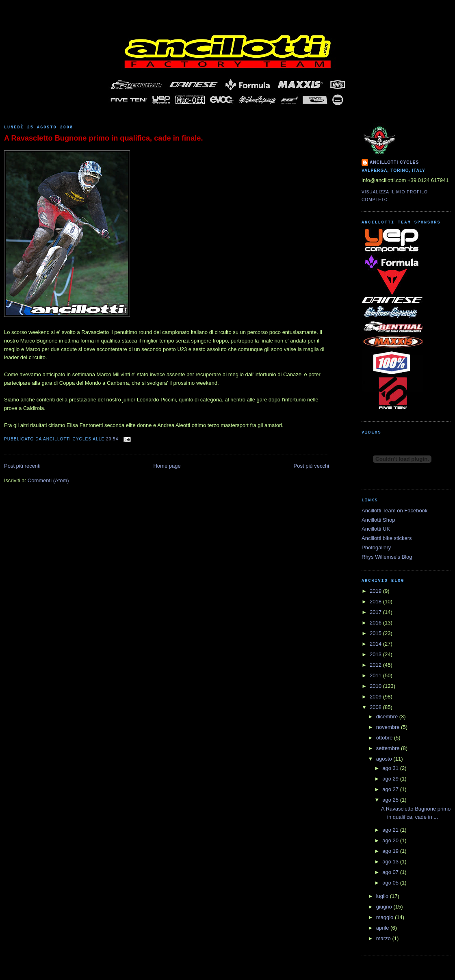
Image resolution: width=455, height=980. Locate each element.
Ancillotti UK (376, 529)
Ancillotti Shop (378, 520)
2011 (376, 675)
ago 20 (391, 840)
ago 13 (391, 862)
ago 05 (391, 883)
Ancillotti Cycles (394, 162)
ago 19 (391, 851)
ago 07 (391, 872)
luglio (383, 896)
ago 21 (391, 830)
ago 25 (391, 800)
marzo (384, 938)
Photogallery (376, 547)
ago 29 (391, 779)
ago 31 (391, 768)
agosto (385, 759)
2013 (376, 654)
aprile (383, 928)
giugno (385, 907)
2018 (376, 602)
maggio (386, 917)
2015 (376, 633)
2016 (376, 623)
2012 (376, 665)
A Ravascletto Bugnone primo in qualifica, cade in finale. (103, 138)
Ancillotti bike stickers (387, 538)
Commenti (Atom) (48, 480)
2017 (376, 612)
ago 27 (391, 789)
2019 (376, 591)
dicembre (388, 717)
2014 (376, 644)
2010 (376, 686)
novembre (389, 727)
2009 (376, 697)
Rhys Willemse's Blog (387, 557)
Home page (167, 466)
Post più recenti (22, 466)
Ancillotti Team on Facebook (394, 511)
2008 (376, 707)
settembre (389, 748)
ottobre (385, 738)
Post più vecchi (311, 466)
